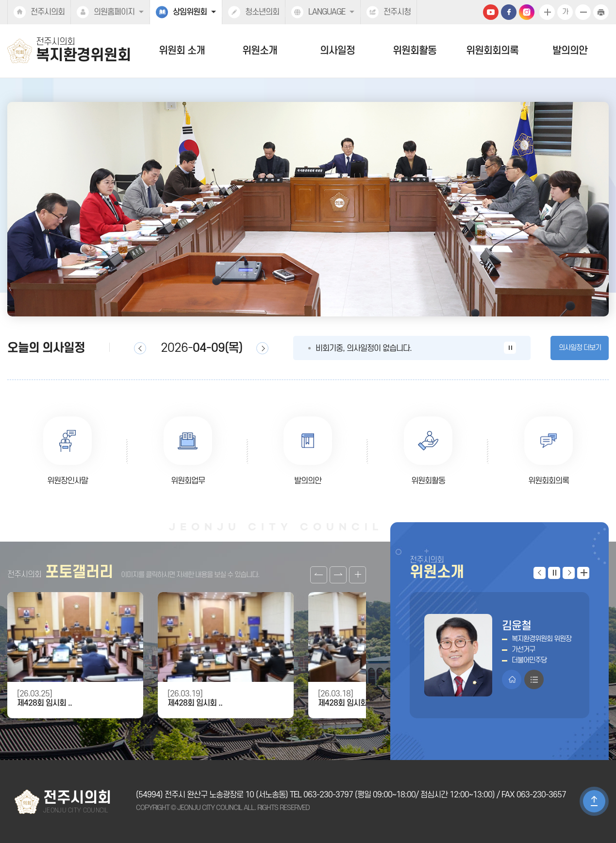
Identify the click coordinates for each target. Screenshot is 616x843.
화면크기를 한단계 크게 (547, 12)
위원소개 (260, 51)
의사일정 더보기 (580, 348)
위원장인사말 (67, 481)
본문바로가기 (0, 0)
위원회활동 (415, 51)
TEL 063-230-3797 (321, 795)
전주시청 (397, 12)
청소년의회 (262, 12)
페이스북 (509, 12)
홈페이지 (512, 679)
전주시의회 (48, 12)
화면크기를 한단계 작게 (583, 12)
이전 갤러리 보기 (319, 575)
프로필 (534, 679)
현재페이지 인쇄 (601, 12)
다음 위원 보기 (569, 573)
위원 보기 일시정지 (554, 573)
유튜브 (491, 12)
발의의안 (570, 51)
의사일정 (337, 51)
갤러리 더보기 (358, 575)
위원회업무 (188, 481)
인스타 (527, 12)
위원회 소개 (182, 51)
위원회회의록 (492, 51)
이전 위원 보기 (540, 573)
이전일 (140, 348)
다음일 (262, 348)
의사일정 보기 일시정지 (510, 348)
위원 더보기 (583, 573)
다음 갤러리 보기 (338, 575)
